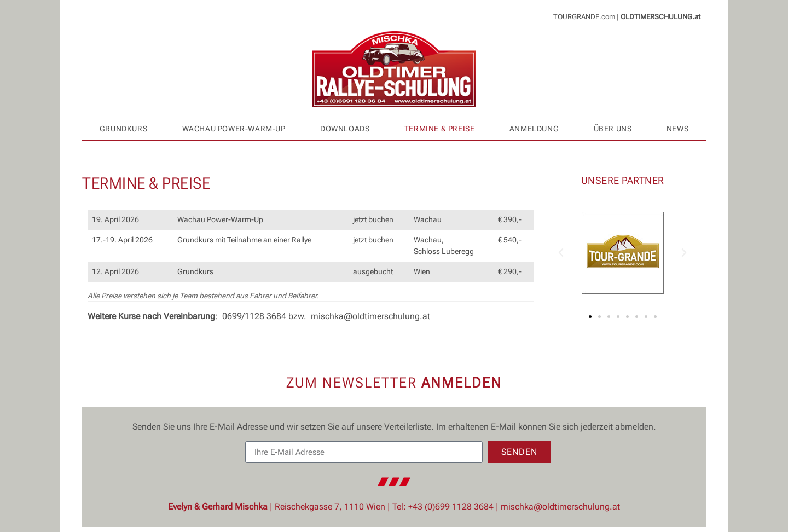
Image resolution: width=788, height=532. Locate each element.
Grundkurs (123, 129)
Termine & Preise (440, 129)
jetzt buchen (373, 220)
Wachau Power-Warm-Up (234, 129)
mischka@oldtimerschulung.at (370, 316)
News (677, 129)
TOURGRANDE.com (584, 17)
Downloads (345, 129)
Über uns (613, 129)
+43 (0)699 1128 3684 (451, 507)
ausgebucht (373, 272)
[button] (561, 253)
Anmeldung (534, 129)
